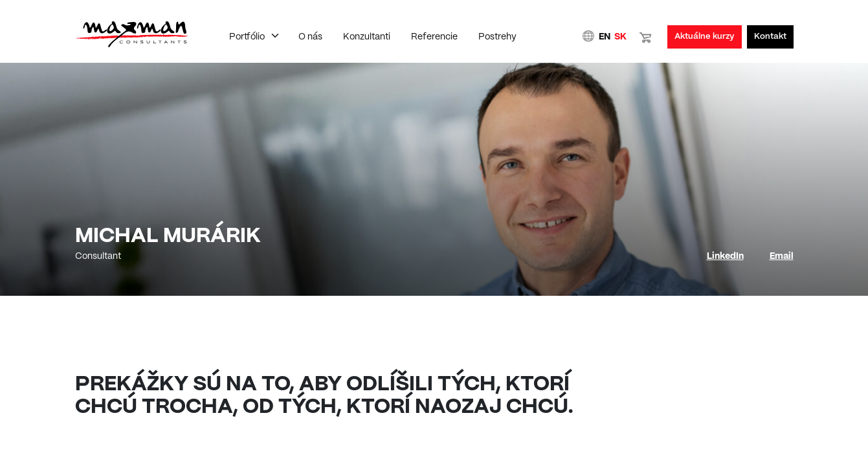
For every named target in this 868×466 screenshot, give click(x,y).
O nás (310, 37)
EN (605, 37)
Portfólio (247, 37)
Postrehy (497, 37)
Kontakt (770, 37)
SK (620, 37)
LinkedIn (725, 256)
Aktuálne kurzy (705, 37)
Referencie (434, 37)
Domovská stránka (131, 34)
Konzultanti (367, 37)
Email (782, 256)
